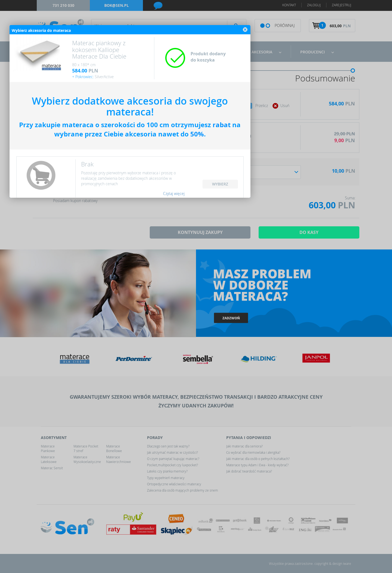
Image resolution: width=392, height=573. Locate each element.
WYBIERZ (287, 351)
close (311, 197)
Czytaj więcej (240, 361)
